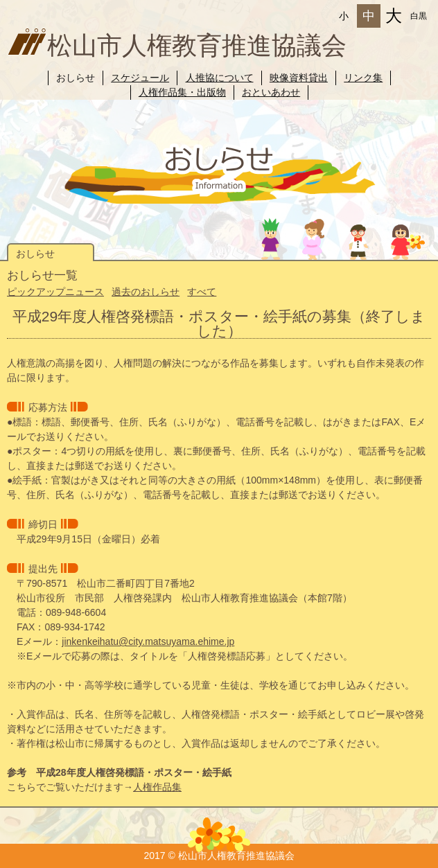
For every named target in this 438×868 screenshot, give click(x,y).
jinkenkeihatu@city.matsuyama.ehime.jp (148, 641)
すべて (202, 292)
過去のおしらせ (146, 292)
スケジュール (140, 78)
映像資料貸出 (299, 78)
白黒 (419, 16)
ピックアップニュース (55, 292)
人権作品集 (157, 787)
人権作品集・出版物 (182, 92)
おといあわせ (271, 92)
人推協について (220, 78)
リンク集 (363, 78)
